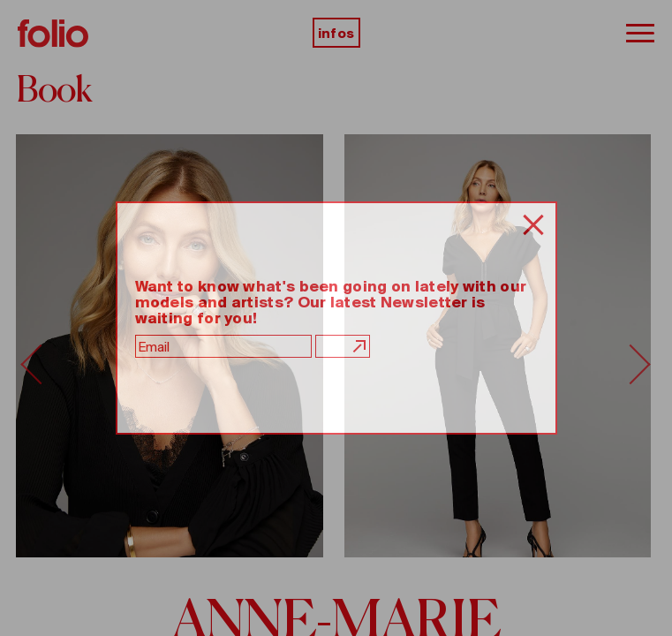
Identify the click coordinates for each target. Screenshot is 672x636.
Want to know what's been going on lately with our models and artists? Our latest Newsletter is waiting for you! (331, 302)
